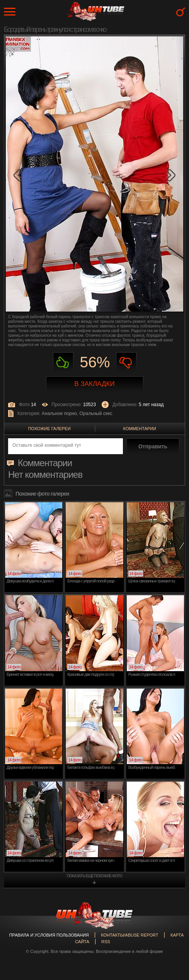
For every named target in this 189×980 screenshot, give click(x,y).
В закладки (94, 384)
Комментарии (140, 429)
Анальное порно (59, 413)
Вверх (172, 919)
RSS (106, 942)
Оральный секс (96, 413)
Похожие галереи (49, 429)
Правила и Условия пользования (49, 935)
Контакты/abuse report (129, 935)
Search (181, 12)
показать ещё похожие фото (94, 876)
